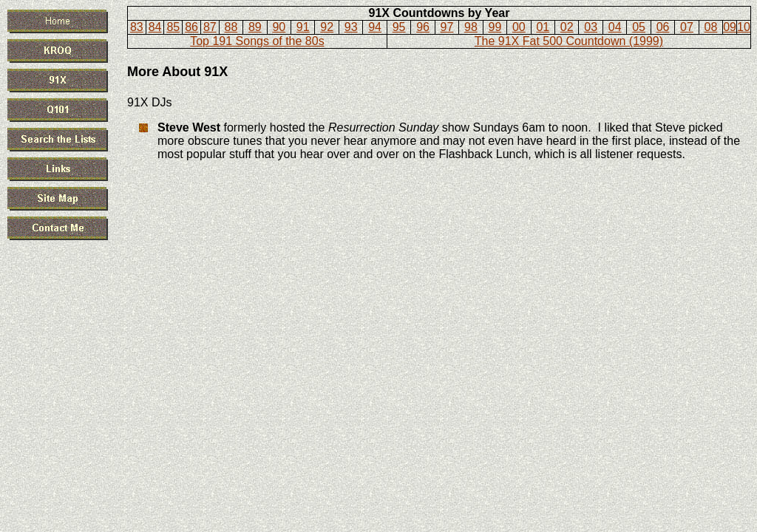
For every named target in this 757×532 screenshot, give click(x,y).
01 (543, 27)
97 (447, 27)
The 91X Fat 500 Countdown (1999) (569, 41)
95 (399, 27)
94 (375, 27)
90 (279, 27)
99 (495, 27)
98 (471, 27)
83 (137, 27)
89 (255, 27)
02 (567, 27)
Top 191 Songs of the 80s (257, 41)
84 (155, 27)
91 (303, 27)
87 (210, 27)
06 (663, 27)
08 (711, 27)
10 (744, 27)
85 (173, 27)
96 (423, 27)
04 (615, 27)
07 (687, 27)
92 (327, 27)
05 (639, 27)
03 (591, 27)
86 (191, 27)
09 (730, 27)
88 (231, 27)
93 (351, 27)
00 (519, 27)
